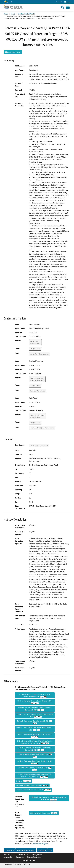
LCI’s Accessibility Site (40, 844)
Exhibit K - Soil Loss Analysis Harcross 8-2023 (35, 769)
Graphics (23, 781)
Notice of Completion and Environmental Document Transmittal (49, 798)
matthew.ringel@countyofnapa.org (42, 428)
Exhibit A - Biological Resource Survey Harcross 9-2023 (35, 702)
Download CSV (10, 850)
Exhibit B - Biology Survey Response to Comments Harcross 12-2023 (35, 709)
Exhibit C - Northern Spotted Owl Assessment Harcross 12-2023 (35, 715)
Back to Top (8, 855)
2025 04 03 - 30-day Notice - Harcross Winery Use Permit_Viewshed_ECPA (35, 695)
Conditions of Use (22, 855)
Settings (67, 2)
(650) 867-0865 (35, 386)
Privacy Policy (37, 855)
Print (50, 850)
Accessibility (8, 857)
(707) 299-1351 (35, 423)
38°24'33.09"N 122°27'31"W (39, 446)
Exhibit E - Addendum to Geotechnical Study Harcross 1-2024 (35, 729)
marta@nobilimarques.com (39, 354)
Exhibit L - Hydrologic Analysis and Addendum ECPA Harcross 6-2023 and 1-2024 (35, 776)
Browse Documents (34, 857)
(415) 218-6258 (35, 349)
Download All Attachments (26, 850)
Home (6, 14)
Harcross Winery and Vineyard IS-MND (32, 785)
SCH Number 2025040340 (26, 14)
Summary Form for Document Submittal (34, 790)
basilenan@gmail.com (38, 391)
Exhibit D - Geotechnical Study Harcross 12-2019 (35, 722)
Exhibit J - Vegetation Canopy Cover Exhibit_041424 (35, 762)
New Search (42, 850)
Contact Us (59, 2)
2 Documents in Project (13, 52)
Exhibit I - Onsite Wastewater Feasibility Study (35, 755)
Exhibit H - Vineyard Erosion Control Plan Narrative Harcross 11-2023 (35, 749)
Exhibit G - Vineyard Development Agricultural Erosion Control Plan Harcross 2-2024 (35, 742)
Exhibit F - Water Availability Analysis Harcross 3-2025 (35, 735)
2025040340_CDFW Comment (44, 813)
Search (13, 14)
